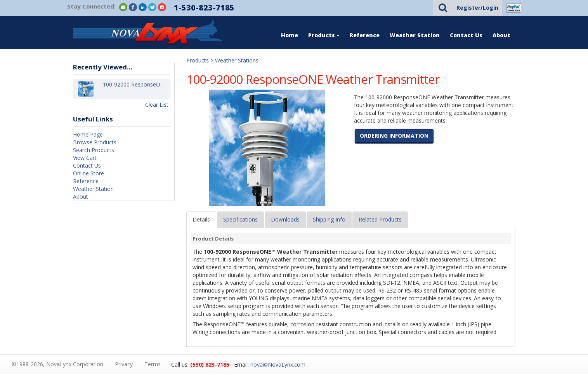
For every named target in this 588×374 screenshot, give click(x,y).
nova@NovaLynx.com (278, 364)
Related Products (380, 219)
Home (290, 35)
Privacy (124, 364)
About (501, 35)
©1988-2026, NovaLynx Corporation (57, 364)
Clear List (157, 105)
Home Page (88, 134)
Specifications (240, 219)
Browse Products (95, 142)
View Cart (85, 158)
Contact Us (466, 35)
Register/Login (477, 8)
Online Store (88, 173)
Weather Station (415, 35)
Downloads (285, 219)
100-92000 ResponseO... (133, 89)
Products (324, 35)
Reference (365, 35)
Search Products (94, 150)
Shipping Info (329, 219)
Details (201, 219)
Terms (153, 364)
